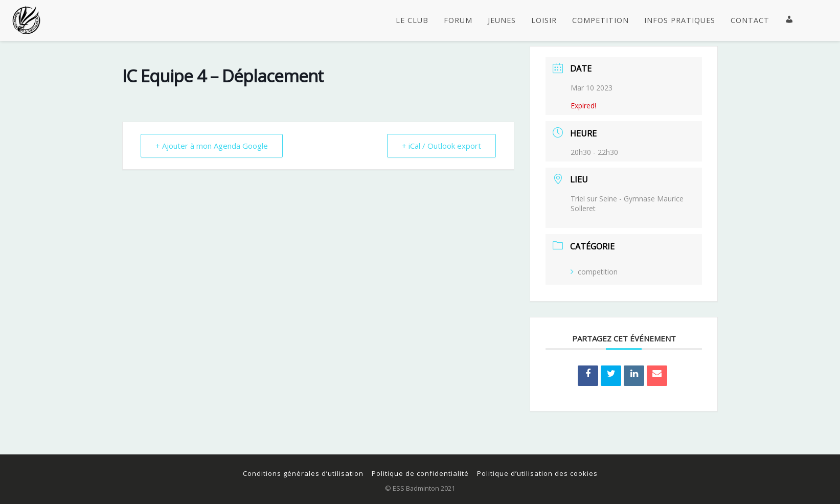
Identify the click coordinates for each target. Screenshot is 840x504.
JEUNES (502, 20)
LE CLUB (412, 20)
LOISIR (544, 20)
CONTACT (750, 20)
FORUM (458, 20)
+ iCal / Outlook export (441, 146)
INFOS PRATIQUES (680, 20)
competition (594, 272)
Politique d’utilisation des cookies (537, 473)
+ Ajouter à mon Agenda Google (212, 146)
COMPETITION (600, 20)
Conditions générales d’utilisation (303, 473)
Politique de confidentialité (420, 473)
